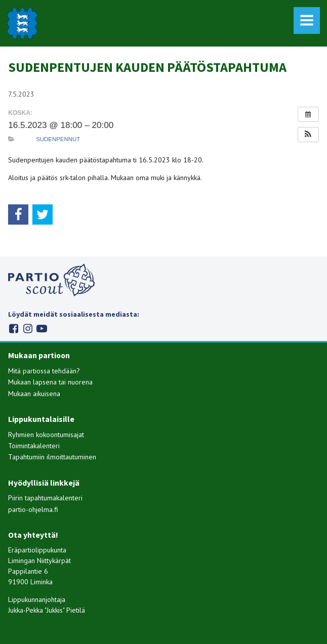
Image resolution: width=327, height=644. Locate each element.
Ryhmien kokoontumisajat (46, 435)
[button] (308, 135)
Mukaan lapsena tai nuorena (50, 382)
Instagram (28, 329)
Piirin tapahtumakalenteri (45, 498)
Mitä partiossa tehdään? (44, 371)
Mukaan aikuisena (34, 394)
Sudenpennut (58, 139)
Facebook (13, 329)
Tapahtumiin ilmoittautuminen (52, 457)
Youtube (42, 329)
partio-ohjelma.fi (33, 509)
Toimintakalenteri (34, 446)
